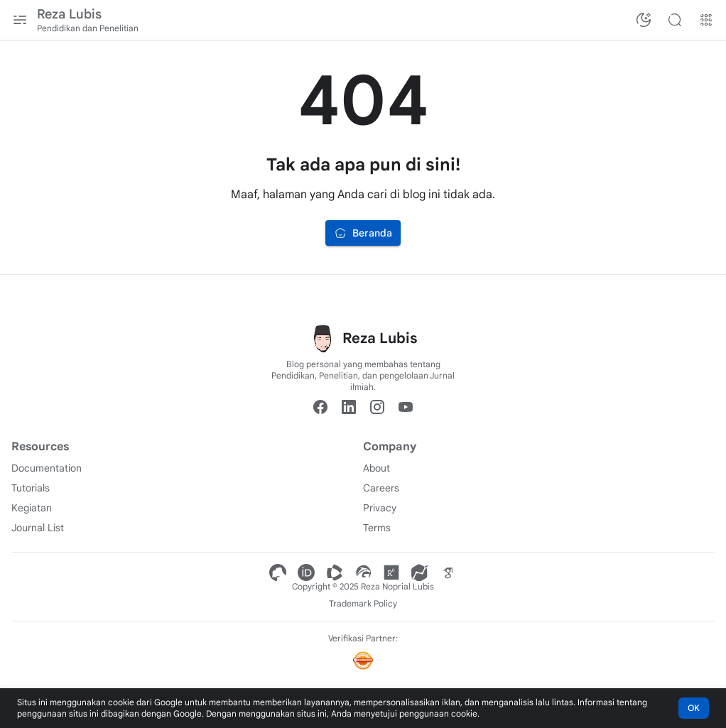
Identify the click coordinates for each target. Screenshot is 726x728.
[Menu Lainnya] (706, 20)
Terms (377, 528)
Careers (381, 488)
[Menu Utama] (20, 20)
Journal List (38, 528)
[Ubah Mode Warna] (644, 20)
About (376, 468)
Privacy (380, 508)
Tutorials (31, 488)
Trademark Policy (363, 603)
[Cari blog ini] (675, 20)
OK (694, 708)
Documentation (47, 468)
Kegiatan (32, 508)
